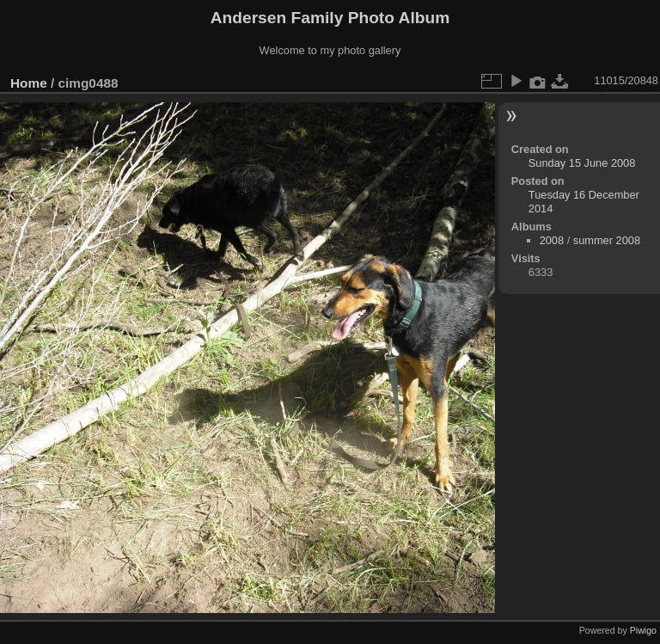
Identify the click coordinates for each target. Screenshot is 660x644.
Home (29, 83)
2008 (552, 240)
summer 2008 (607, 240)
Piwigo (643, 630)
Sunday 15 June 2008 (582, 163)
